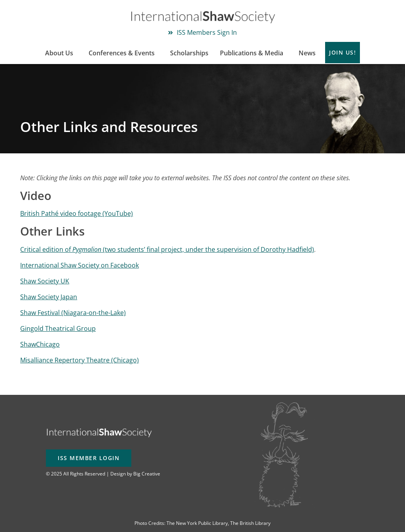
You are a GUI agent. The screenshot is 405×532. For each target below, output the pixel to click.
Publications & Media (254, 53)
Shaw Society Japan (49, 297)
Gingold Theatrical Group (58, 328)
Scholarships (189, 53)
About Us (61, 53)
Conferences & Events (124, 53)
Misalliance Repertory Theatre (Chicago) (79, 360)
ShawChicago (40, 344)
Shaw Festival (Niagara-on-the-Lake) (73, 313)
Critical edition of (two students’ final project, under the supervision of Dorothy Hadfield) (167, 249)
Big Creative (147, 474)
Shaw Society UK (45, 281)
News (307, 53)
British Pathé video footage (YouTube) (77, 213)
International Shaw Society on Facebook (79, 265)
